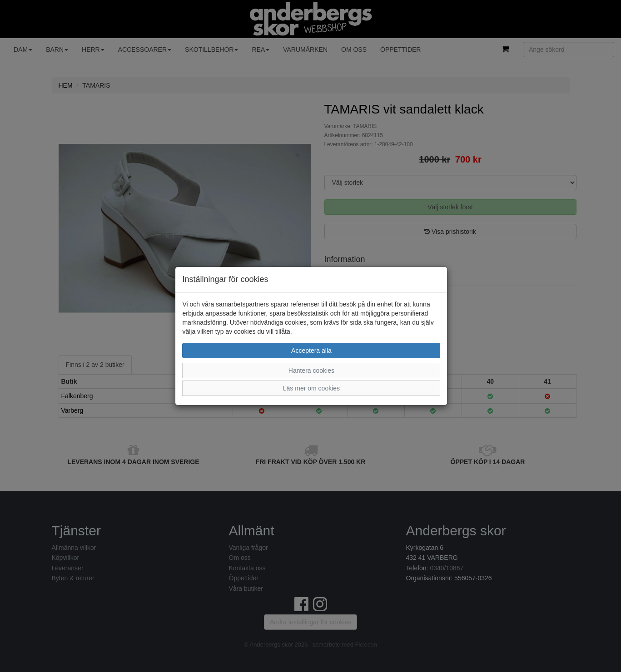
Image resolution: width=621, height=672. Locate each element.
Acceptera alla (311, 351)
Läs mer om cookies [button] (311, 388)
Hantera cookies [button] (311, 371)
